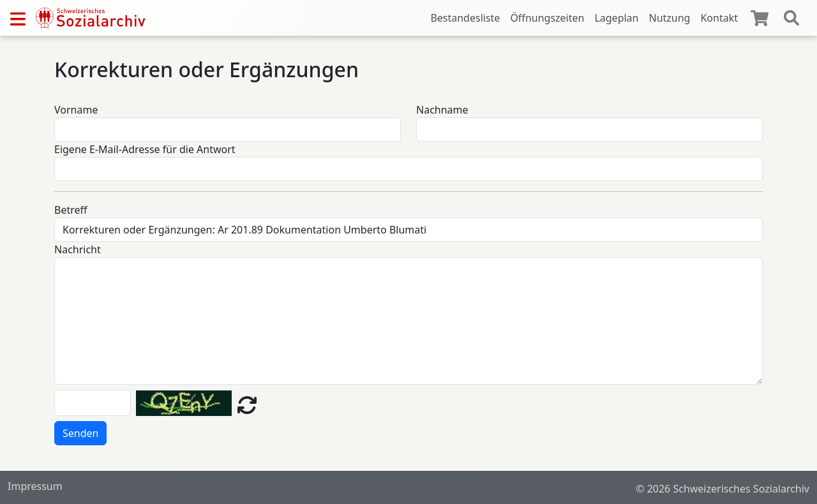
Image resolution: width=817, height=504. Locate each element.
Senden (80, 433)
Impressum (35, 486)
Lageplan (616, 18)
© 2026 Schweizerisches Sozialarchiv (723, 489)
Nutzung (669, 18)
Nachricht (78, 249)
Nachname (442, 110)
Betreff (71, 210)
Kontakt (719, 18)
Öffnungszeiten (547, 18)
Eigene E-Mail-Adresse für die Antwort (145, 149)
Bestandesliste (465, 18)
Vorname (76, 110)
